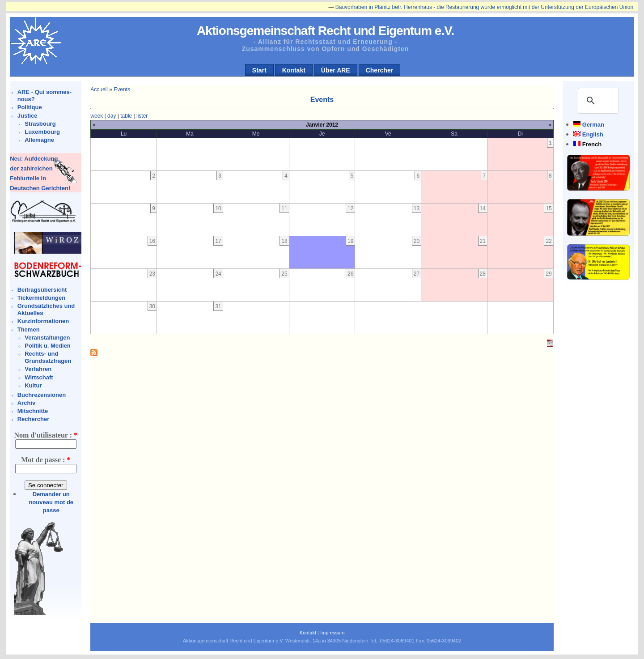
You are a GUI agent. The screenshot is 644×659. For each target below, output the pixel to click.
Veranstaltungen (47, 338)
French (592, 144)
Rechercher (34, 419)
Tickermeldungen (41, 298)
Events (122, 89)
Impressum (332, 633)
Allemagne (39, 140)
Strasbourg (40, 124)
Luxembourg (42, 132)
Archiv (26, 403)
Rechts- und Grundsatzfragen (48, 357)
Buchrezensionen (42, 395)
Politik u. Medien (48, 346)
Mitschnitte (33, 411)
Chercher (379, 70)
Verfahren (38, 369)
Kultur (33, 385)
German (593, 125)
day (112, 116)
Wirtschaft (39, 377)
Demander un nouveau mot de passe (51, 502)
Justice (28, 116)
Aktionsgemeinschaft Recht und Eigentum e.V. (325, 31)
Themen (29, 329)
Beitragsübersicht (42, 290)
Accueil (99, 89)
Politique (30, 107)
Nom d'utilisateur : (45, 435)
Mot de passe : (46, 460)
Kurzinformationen (43, 321)
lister (142, 116)
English (593, 134)
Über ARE (336, 70)
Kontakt (294, 70)
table (126, 116)
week (97, 116)
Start (259, 70)
